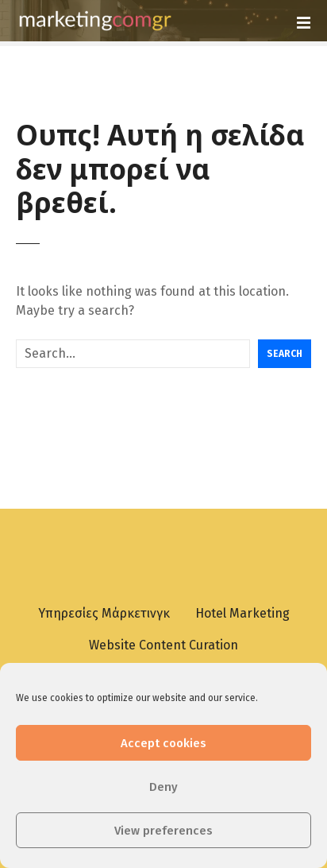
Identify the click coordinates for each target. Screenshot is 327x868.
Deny (163, 787)
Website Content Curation (163, 645)
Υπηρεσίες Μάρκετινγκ (104, 613)
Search (285, 354)
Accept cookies (163, 743)
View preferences (163, 831)
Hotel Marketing (242, 613)
